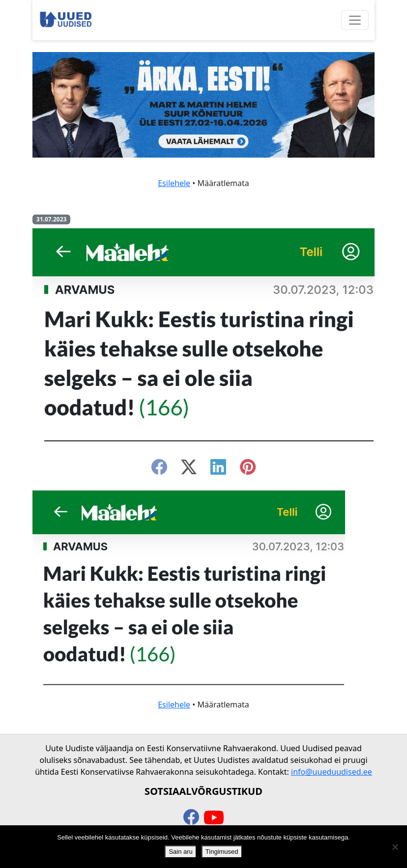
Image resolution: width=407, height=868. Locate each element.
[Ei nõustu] (395, 847)
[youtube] (214, 818)
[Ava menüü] (355, 20)
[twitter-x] (189, 470)
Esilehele (174, 183)
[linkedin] (218, 470)
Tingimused (222, 852)
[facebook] (159, 470)
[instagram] (248, 470)
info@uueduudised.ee (332, 772)
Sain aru (180, 852)
